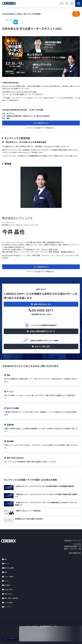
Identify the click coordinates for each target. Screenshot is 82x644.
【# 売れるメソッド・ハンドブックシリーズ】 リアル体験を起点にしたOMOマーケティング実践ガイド (46, 504)
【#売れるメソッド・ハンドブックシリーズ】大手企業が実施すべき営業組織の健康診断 (45, 486)
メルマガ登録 (8, 603)
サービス (7, 564)
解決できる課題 (9, 568)
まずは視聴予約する (41, 123)
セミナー (7, 581)
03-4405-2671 (43, 310)
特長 (5, 559)
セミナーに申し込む (42, 346)
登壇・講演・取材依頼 (11, 598)
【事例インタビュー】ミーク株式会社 (28, 511)
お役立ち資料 (8, 589)
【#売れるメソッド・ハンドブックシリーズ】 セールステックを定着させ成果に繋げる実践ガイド (46, 495)
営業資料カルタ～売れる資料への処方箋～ (29, 519)
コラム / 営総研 (9, 577)
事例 (5, 572)
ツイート (8, 20)
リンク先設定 (41, 378)
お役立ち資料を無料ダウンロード (42, 331)
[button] (79, 3)
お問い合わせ (8, 594)
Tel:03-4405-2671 (75, 553)
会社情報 (7, 585)
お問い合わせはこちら (42, 304)
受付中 (76, 14)
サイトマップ (8, 607)
